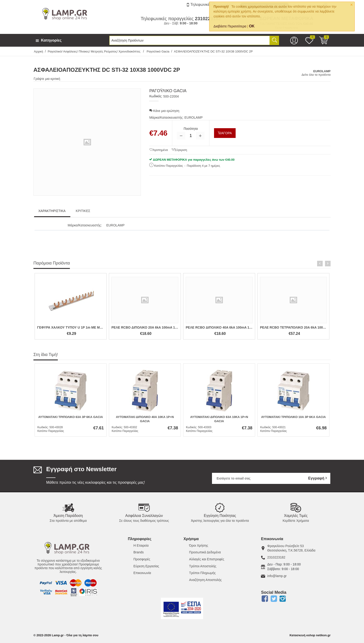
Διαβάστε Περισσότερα (230, 26)
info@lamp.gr (277, 576)
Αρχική (39, 51)
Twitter (274, 599)
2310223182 (276, 557)
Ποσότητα (190, 129)
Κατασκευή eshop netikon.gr (310, 635)
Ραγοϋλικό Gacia (158, 51)
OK (252, 26)
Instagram (283, 599)
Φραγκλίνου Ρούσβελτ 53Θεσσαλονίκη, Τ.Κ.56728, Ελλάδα (291, 548)
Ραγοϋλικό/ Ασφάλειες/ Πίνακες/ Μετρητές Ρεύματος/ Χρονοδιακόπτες (94, 51)
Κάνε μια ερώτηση (164, 111)
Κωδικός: (156, 96)
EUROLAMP (194, 118)
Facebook (265, 599)
